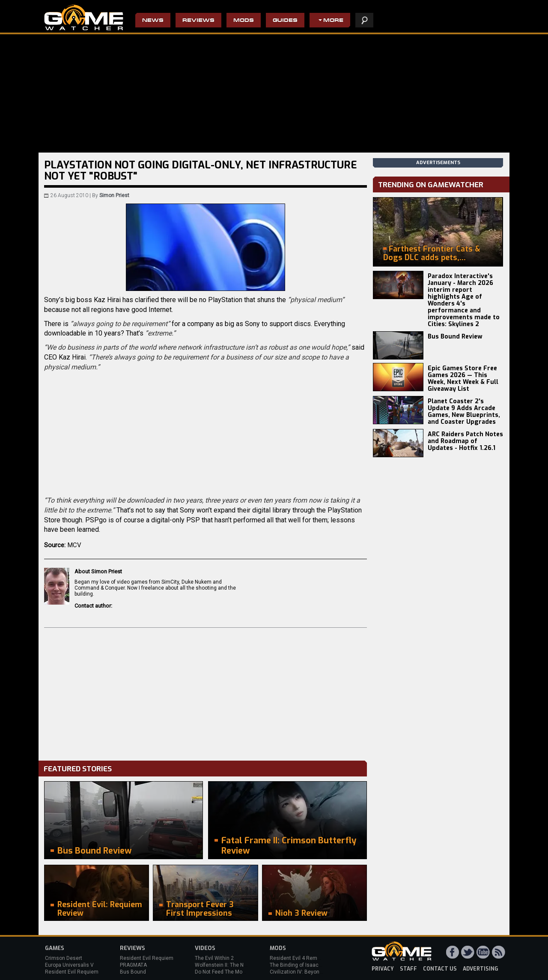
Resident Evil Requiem (72, 972)
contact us (440, 969)
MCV (74, 545)
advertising (481, 969)
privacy (383, 969)
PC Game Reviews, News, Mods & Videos (84, 18)
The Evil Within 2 (214, 958)
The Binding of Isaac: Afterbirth (306, 965)
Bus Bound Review (455, 337)
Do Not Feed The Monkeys (226, 972)
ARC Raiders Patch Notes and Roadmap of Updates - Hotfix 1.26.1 (465, 441)
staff (408, 969)
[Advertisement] (205, 692)
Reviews (198, 21)
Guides (285, 21)
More (333, 21)
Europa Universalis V (69, 965)
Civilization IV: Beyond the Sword (308, 972)
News (153, 21)
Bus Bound (133, 972)
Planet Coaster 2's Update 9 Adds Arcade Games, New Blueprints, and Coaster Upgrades (464, 412)
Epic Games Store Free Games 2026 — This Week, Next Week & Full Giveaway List (463, 379)
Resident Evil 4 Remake (298, 958)
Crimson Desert (64, 958)
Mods (244, 21)
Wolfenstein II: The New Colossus (235, 965)
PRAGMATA (133, 965)
